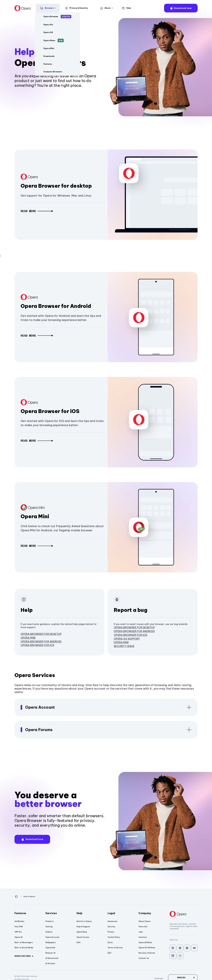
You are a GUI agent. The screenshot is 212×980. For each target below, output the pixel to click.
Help (90, 913)
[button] (37, 211)
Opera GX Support (127, 639)
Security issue (124, 646)
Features (28, 913)
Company (152, 913)
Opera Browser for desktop (56, 186)
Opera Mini (35, 516)
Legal (122, 913)
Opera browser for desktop (41, 634)
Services (59, 913)
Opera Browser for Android (56, 306)
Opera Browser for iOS (50, 411)
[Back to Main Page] (9, 8)
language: (206, 8)
